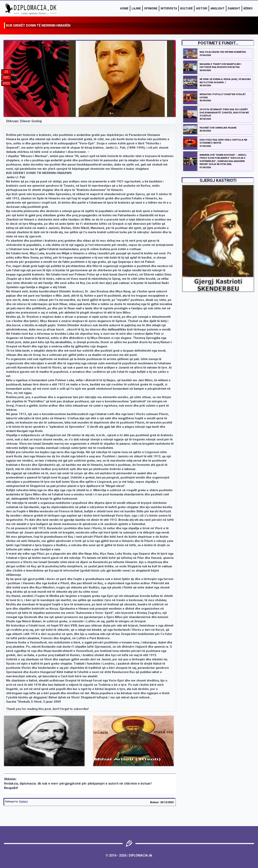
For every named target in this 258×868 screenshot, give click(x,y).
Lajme (136, 8)
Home (124, 8)
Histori (202, 8)
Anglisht (217, 8)
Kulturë (186, 8)
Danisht (234, 8)
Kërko (248, 8)
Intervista (169, 8)
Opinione (151, 8)
